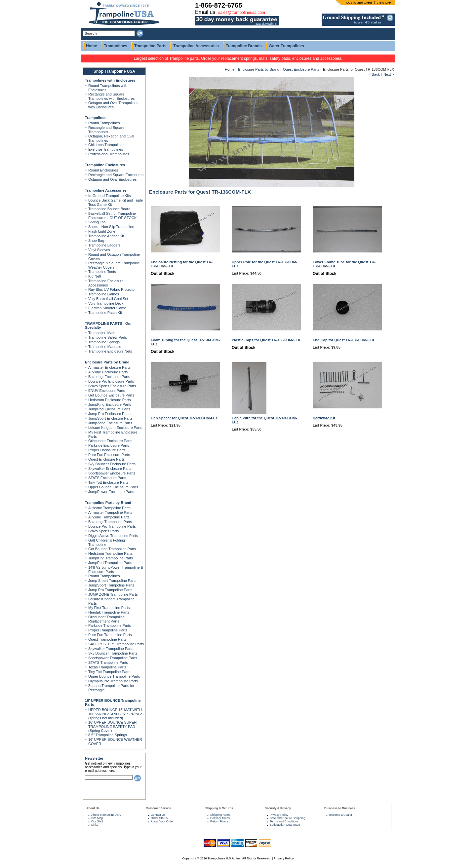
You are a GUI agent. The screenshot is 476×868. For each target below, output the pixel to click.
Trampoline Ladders (104, 245)
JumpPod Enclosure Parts (109, 409)
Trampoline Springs (104, 342)
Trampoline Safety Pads (108, 337)
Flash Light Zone (102, 231)
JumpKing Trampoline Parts (111, 558)
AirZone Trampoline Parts (109, 517)
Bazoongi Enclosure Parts (109, 377)
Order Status (159, 818)
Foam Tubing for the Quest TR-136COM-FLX (185, 342)
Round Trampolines (104, 123)
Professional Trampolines (109, 154)
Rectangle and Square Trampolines (106, 130)
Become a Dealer (341, 815)
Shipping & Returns (219, 808)
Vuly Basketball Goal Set (108, 299)
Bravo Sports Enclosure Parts (112, 386)
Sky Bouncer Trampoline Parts (113, 653)
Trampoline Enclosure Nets (110, 351)
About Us (93, 808)
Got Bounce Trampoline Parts (112, 549)
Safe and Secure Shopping (288, 818)
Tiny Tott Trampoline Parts (109, 672)
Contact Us (158, 815)
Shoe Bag (96, 241)
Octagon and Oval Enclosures (112, 179)
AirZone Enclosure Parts (108, 372)
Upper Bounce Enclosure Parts (113, 487)
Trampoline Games (104, 294)
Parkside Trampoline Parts (110, 625)
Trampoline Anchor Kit (106, 236)
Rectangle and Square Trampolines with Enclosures (111, 96)
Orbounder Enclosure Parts (110, 441)
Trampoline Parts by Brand (108, 503)
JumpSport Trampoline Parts (111, 585)
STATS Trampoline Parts (108, 662)
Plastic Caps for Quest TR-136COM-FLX (266, 340)
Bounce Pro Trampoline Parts (112, 526)
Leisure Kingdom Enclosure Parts (115, 428)
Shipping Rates (220, 815)
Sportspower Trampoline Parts (113, 658)
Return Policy (219, 821)
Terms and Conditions (284, 821)
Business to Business (340, 808)
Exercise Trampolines (106, 149)
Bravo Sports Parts (103, 531)
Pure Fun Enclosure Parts (109, 455)
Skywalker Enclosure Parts (110, 469)
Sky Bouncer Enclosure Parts (112, 464)
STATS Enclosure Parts (107, 478)
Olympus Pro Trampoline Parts (113, 681)
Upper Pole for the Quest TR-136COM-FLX (265, 264)
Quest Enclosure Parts (106, 459)
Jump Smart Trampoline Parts (112, 581)
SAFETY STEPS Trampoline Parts (116, 644)
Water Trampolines (286, 46)
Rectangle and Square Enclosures (116, 175)
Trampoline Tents (102, 272)
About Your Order (162, 821)
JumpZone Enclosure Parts (110, 423)
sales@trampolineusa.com (242, 13)
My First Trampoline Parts (109, 608)
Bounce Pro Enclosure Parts (111, 381)
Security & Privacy (278, 808)
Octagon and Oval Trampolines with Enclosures (113, 105)
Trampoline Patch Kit (105, 313)
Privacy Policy (279, 815)
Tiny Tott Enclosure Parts (108, 482)
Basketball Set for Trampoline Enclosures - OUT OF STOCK (112, 216)
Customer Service (159, 808)
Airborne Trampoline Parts (109, 508)
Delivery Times (220, 818)
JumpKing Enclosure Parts (110, 404)
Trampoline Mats (102, 333)
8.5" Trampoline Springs (108, 735)
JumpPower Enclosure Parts (111, 492)
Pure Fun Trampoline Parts (110, 635)
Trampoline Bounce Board (109, 209)
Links (95, 825)
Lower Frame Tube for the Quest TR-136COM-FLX (344, 264)
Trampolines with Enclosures (110, 80)
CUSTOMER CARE (359, 3)
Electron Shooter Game (107, 308)
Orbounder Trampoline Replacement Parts (106, 619)
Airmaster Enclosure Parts (109, 367)
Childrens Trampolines (106, 145)
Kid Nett (95, 276)
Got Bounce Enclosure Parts (111, 395)
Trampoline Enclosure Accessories (106, 283)
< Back (374, 74)
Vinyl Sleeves (99, 250)
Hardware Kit (324, 418)
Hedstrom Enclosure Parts (109, 400)
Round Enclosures (103, 170)
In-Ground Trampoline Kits (109, 196)
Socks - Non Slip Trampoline (111, 227)
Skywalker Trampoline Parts (111, 649)
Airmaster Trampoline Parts (110, 512)
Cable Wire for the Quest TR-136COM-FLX (264, 420)
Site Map (97, 818)
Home (91, 46)
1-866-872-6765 (218, 5)
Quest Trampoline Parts (107, 639)
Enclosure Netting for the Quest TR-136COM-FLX (182, 264)
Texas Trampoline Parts (107, 667)
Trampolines (116, 46)
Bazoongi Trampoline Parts (110, 522)
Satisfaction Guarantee (285, 825)
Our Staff (97, 821)
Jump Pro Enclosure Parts (109, 414)
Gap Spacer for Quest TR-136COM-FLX (184, 418)
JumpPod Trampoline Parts (110, 563)
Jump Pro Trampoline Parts (110, 590)
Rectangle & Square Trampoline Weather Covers (114, 265)
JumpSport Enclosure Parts (110, 418)
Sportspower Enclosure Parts (112, 473)
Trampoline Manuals (105, 347)
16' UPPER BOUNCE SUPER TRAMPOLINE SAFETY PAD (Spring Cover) (112, 726)
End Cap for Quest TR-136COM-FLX (343, 340)
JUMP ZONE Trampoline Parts (113, 594)
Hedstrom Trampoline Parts (110, 553)
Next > (389, 74)
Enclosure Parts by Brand (107, 362)
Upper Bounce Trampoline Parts (114, 676)
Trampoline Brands (244, 46)
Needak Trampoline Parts (109, 612)
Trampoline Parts (150, 46)
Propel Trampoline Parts (108, 630)
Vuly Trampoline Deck (106, 303)
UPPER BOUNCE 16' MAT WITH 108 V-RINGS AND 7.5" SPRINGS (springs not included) (116, 714)
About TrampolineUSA (106, 815)
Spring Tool (97, 222)
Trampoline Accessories (196, 46)
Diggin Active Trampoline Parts (113, 536)
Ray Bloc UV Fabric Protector (112, 289)
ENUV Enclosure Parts (107, 391)
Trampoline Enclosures (105, 165)
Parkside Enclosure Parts (109, 445)
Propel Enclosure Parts (107, 450)
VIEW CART (385, 3)
